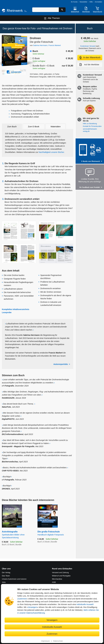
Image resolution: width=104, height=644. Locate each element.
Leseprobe (7, 312)
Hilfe (91, 2)
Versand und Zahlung (60, 572)
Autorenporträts (61, 364)
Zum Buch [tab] (12, 126)
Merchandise (57, 579)
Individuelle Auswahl (52, 627)
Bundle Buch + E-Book (43, 66)
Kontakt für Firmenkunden (92, 126)
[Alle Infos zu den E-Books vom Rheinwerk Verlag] (90, 151)
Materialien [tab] (56, 126)
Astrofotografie (18, 535)
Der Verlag (6, 572)
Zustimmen (22, 599)
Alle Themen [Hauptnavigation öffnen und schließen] (54, 18)
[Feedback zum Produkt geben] (90, 177)
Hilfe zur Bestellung (90, 124)
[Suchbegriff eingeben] (45, 10)
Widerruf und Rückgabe (61, 576)
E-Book (36, 58)
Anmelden (98, 2)
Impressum (45, 641)
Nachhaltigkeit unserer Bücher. (52, 152)
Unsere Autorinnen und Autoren (14, 579)
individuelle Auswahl (85, 604)
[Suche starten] (62, 10)
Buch (35, 51)
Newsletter (83, 2)
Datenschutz (58, 641)
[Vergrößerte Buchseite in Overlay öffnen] (19, 231)
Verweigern (33, 607)
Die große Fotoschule (55, 533)
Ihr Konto (74, 2)
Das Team (6, 576)
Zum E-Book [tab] (34, 126)
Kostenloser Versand (88, 46)
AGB (54, 582)
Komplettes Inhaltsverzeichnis (16, 309)
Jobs (4, 582)
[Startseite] (14, 11)
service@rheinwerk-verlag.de (90, 130)
